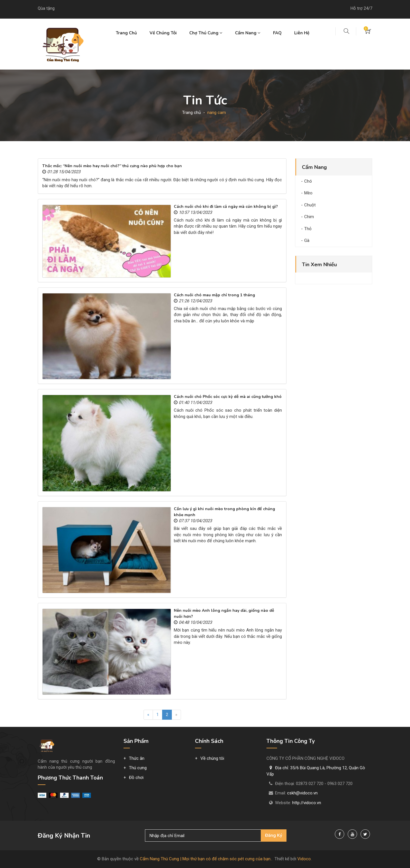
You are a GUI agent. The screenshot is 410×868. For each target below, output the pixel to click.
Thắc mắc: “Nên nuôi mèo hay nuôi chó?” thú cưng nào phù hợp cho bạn (112, 166)
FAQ (277, 33)
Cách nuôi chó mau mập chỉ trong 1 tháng (214, 295)
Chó (308, 181)
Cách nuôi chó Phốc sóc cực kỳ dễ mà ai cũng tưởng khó (228, 397)
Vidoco (304, 859)
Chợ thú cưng (206, 33)
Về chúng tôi (163, 33)
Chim (309, 217)
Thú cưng (138, 768)
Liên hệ (302, 33)
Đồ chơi (136, 778)
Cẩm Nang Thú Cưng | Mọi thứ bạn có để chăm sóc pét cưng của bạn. (206, 859)
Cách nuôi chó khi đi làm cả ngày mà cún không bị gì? (226, 207)
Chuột (310, 205)
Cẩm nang (248, 33)
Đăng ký (274, 835)
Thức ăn (137, 758)
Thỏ (308, 229)
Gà (307, 240)
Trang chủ (126, 33)
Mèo (308, 193)
